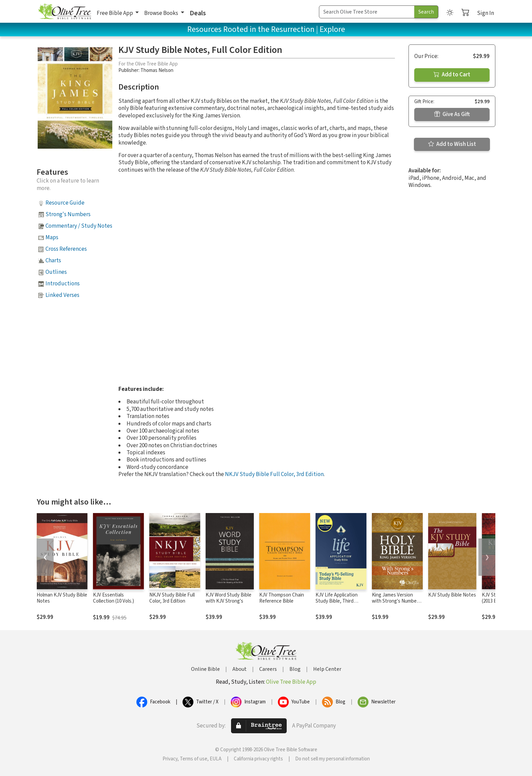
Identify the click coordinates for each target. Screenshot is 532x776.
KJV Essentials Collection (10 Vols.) (113, 598)
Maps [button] (52, 238)
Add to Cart (452, 75)
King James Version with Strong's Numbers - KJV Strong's (396, 601)
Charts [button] (53, 261)
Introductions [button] (63, 284)
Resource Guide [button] (65, 203)
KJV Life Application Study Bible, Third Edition (337, 601)
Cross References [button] (66, 249)
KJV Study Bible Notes (452, 595)
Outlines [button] (56, 272)
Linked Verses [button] (62, 295)
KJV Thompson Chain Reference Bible (282, 598)
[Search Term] (367, 12)
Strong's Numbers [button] (68, 214)
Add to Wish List (452, 144)
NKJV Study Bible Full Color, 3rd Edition (274, 474)
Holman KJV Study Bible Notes (62, 598)
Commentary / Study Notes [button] (79, 226)
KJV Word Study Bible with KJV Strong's (229, 598)
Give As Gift (452, 114)
